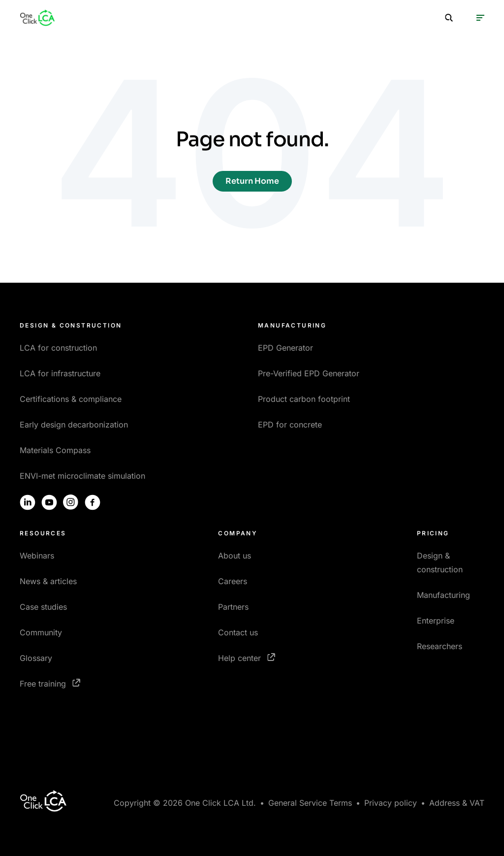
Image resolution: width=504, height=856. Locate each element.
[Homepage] (37, 18)
